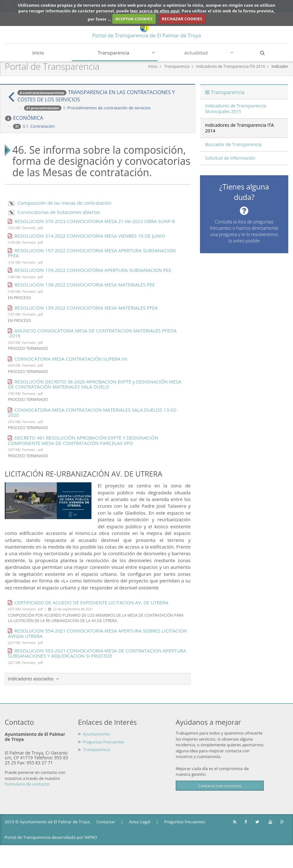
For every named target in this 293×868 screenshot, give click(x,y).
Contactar (106, 822)
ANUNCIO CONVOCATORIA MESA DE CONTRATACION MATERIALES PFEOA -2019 (92, 333)
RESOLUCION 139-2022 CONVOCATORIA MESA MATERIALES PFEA (83, 308)
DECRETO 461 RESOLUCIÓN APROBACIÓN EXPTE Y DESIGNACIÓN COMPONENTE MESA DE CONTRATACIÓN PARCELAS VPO (83, 440)
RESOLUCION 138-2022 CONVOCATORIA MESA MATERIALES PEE (81, 285)
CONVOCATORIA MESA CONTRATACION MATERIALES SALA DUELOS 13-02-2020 (93, 412)
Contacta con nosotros (220, 786)
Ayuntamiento (97, 734)
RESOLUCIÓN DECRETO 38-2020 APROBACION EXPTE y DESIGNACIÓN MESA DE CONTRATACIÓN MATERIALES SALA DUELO (95, 384)
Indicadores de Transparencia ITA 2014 (231, 66)
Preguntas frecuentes (185, 822)
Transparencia (126, 53)
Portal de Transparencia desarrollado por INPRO (51, 837)
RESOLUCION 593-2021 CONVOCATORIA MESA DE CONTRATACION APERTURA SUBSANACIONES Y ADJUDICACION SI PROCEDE (97, 653)
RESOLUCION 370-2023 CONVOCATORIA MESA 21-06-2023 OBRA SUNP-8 (91, 221)
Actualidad (209, 53)
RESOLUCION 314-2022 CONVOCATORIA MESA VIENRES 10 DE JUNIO (87, 236)
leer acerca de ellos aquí (155, 11)
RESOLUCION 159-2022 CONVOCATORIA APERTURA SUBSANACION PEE (90, 270)
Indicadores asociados (33, 679)
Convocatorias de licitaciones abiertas (54, 212)
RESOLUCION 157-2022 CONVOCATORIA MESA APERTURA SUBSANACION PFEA (92, 253)
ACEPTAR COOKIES (134, 19)
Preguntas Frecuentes (104, 742)
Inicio (38, 53)
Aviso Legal (140, 822)
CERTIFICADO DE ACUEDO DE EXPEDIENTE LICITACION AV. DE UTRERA (88, 602)
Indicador (280, 66)
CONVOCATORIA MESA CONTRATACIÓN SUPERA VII (68, 359)
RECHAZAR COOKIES (182, 19)
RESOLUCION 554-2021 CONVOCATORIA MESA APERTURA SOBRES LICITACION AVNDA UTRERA (97, 633)
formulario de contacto (27, 784)
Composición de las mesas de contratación (60, 203)
